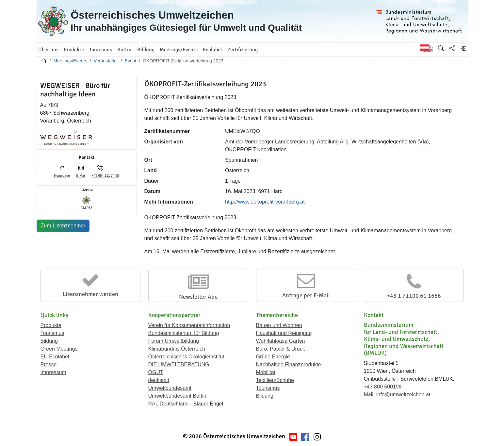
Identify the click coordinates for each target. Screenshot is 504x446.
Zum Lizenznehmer (63, 226)
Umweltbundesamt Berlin (177, 396)
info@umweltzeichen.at (403, 395)
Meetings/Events (70, 61)
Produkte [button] (74, 50)
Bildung (49, 341)
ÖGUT (156, 372)
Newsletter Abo (198, 297)
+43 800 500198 (383, 387)
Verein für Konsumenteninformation (189, 325)
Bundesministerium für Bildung (184, 333)
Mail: (369, 395)
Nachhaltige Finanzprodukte (289, 364)
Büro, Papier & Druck (281, 349)
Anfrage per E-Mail (306, 295)
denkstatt (159, 380)
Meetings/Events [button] (179, 50)
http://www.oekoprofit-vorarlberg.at (265, 202)
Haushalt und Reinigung (284, 333)
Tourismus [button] (101, 50)
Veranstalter (106, 61)
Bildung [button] (146, 50)
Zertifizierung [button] (243, 50)
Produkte (51, 325)
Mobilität (266, 372)
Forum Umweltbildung (174, 341)
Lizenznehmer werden (90, 294)
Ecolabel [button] (212, 50)
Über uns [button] (48, 50)
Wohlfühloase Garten (281, 341)
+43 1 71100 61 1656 (414, 296)
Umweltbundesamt (170, 388)
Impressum (53, 372)
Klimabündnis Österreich (177, 349)
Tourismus (52, 333)
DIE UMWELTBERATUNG (179, 364)
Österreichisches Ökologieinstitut (186, 357)
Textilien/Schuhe (275, 380)
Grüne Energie (273, 357)
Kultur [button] (125, 50)
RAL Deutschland (169, 404)
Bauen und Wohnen (279, 325)
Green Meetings (59, 349)
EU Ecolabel (55, 357)
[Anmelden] (463, 48)
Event (130, 61)
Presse (49, 364)
